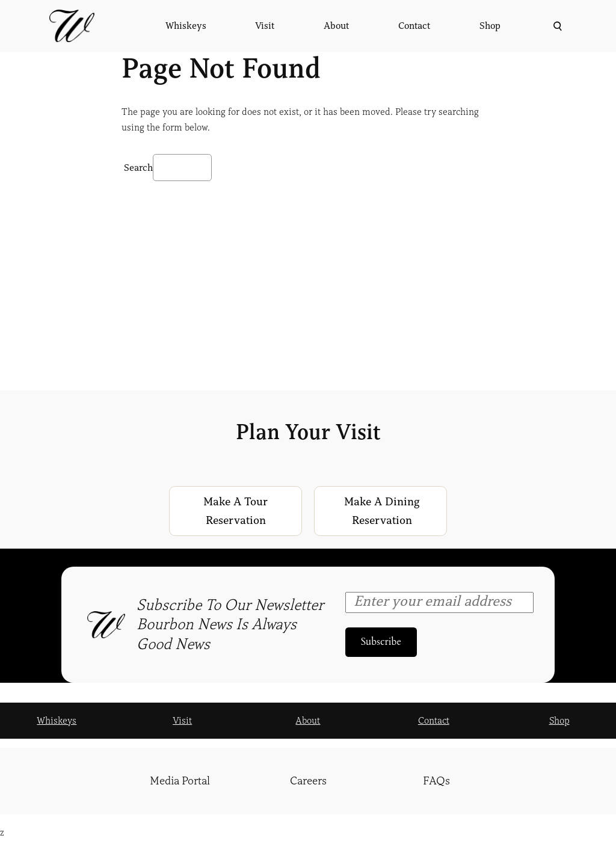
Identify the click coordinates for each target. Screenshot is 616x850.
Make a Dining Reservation (382, 511)
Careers (308, 781)
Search (138, 168)
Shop (559, 721)
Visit (182, 721)
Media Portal (180, 781)
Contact (434, 721)
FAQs (436, 781)
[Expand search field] (556, 26)
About (308, 721)
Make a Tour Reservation (236, 511)
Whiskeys (57, 721)
